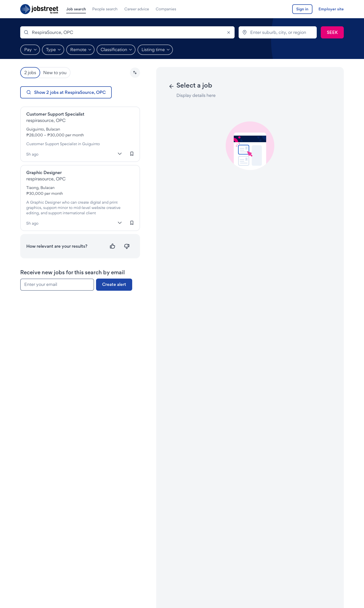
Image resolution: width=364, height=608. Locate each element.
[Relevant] (113, 246)
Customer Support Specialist (55, 114)
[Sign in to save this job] (132, 154)
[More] (120, 154)
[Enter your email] (57, 285)
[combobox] (127, 32)
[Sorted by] (135, 73)
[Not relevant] (127, 246)
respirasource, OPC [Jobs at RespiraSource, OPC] (46, 120)
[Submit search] (332, 32)
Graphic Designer (44, 172)
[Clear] (229, 32)
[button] (135, 73)
